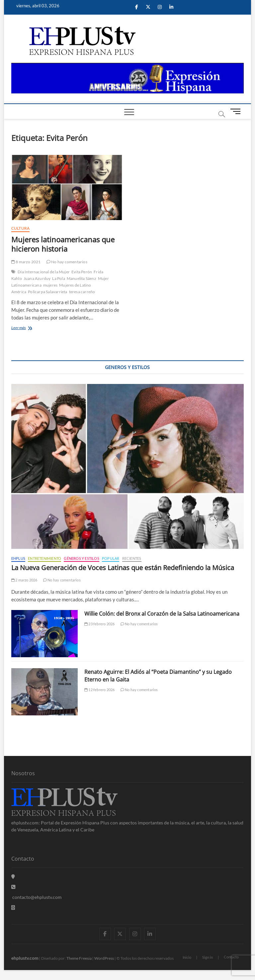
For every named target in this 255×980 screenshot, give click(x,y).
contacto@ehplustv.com (37, 897)
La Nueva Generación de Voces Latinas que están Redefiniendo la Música (123, 568)
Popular (111, 558)
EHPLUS (18, 558)
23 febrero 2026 (99, 624)
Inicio (187, 957)
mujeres (50, 285)
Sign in (208, 957)
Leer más (32, 328)
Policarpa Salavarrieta (47, 292)
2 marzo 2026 (24, 580)
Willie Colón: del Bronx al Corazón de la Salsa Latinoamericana (162, 614)
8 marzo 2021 (26, 262)
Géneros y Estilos (81, 558)
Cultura (20, 228)
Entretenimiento (44, 558)
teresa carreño (82, 292)
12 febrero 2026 (99, 690)
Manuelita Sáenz (82, 278)
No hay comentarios (67, 262)
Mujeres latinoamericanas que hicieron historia (63, 244)
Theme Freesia (79, 958)
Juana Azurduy (37, 278)
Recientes (132, 558)
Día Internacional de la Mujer (44, 272)
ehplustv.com (25, 958)
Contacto (231, 957)
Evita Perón (82, 272)
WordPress (104, 958)
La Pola (58, 278)
